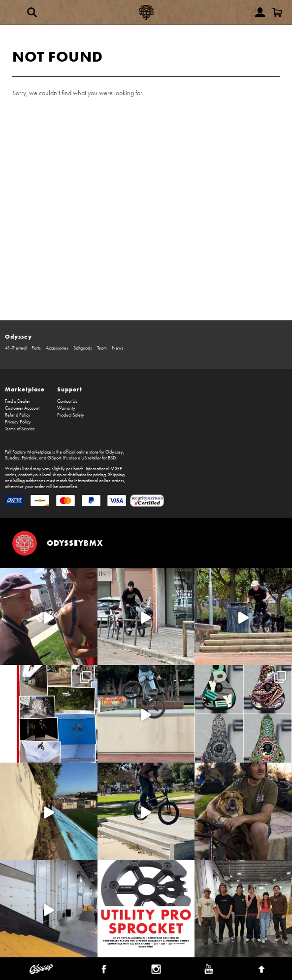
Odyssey (18, 336)
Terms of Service (20, 429)
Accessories (57, 348)
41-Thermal (16, 348)
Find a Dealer (17, 401)
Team (102, 348)
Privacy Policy (18, 422)
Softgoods (83, 348)
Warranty (66, 408)
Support (70, 389)
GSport (54, 458)
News (118, 348)
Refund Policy (18, 415)
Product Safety (71, 415)
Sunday (12, 458)
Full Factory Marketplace (28, 452)
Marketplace (25, 389)
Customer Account (22, 408)
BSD (112, 458)
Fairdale (29, 458)
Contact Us (67, 401)
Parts (36, 348)
